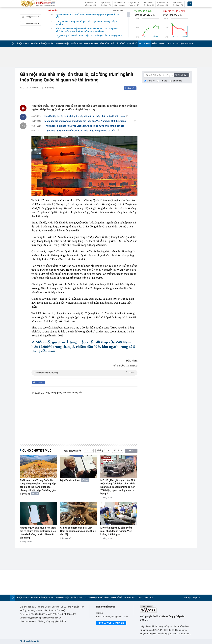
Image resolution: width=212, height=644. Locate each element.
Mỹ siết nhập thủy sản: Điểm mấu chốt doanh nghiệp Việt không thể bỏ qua (116, 531)
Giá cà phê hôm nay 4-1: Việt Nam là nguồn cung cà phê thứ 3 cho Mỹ (78, 531)
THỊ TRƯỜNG (145, 44)
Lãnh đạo (178, 81)
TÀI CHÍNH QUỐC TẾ (109, 44)
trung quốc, (56, 393)
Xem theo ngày (73, 451)
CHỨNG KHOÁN (31, 44)
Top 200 (197, 598)
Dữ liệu (180, 44)
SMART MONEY (91, 44)
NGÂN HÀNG (77, 44)
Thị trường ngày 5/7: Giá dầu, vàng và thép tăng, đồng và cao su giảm (82, 131)
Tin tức (164, 81)
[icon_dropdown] (190, 4)
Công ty (151, 81)
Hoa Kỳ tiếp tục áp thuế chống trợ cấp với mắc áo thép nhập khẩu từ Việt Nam (86, 116)
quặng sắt (77, 393)
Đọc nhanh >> (119, 10)
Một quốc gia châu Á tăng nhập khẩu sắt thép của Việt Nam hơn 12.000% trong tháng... (90, 121)
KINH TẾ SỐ (132, 44)
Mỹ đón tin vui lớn (70, 480)
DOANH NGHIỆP (62, 44)
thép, (47, 393)
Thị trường (49, 88)
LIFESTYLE (164, 44)
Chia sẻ (131, 88)
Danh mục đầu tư (30, 23)
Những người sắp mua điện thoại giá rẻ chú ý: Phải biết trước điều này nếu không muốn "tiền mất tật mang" (38, 533)
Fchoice (189, 44)
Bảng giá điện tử (30, 17)
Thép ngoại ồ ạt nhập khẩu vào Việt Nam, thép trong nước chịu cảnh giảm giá (86, 126)
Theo (84, 372)
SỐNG (155, 44)
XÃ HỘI (19, 44)
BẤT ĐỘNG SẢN (46, 44)
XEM (131, 451)
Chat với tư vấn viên (111, 623)
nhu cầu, (67, 393)
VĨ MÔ (122, 44)
